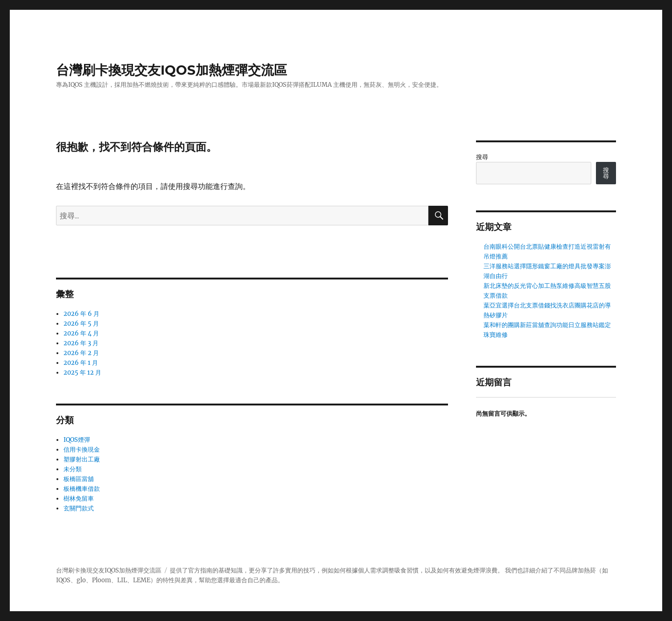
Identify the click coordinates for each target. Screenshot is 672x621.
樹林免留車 (79, 499)
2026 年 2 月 (81, 353)
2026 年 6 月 (81, 314)
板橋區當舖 (79, 479)
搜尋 (482, 157)
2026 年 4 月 (81, 333)
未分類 (73, 469)
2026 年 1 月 (81, 363)
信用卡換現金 (82, 450)
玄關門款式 (79, 508)
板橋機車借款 (82, 489)
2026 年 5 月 (81, 324)
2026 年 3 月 (81, 343)
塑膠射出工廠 (82, 459)
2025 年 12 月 (82, 373)
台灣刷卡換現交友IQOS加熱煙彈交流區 (171, 70)
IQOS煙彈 (77, 440)
